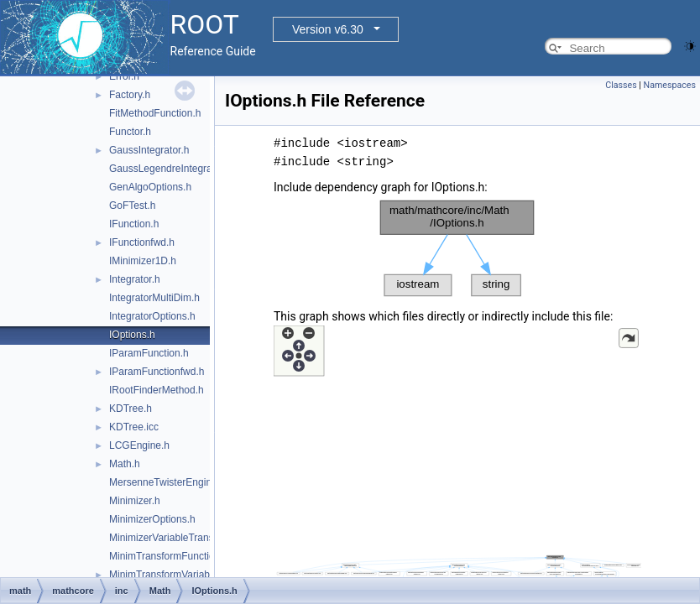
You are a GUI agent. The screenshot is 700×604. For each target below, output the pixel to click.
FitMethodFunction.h (155, 113)
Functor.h (130, 132)
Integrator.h (135, 279)
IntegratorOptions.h (152, 316)
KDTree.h (131, 409)
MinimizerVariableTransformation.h (187, 538)
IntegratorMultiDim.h (154, 298)
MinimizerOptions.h (152, 519)
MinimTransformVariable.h (167, 575)
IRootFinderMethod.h (157, 390)
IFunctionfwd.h (142, 242)
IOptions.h (132, 335)
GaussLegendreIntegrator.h (170, 169)
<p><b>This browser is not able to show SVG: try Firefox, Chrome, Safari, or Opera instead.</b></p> (457, 248)
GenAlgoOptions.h (150, 187)
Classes (621, 85)
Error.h (124, 76)
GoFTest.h (132, 206)
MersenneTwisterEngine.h (167, 482)
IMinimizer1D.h (143, 261)
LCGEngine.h (139, 445)
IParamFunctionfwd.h (157, 372)
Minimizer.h (135, 501)
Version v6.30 (328, 29)
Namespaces (670, 85)
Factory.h (130, 95)
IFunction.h (134, 224)
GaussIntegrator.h (149, 150)
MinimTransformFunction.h (169, 556)
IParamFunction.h (149, 353)
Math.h (125, 464)
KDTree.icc (134, 427)
